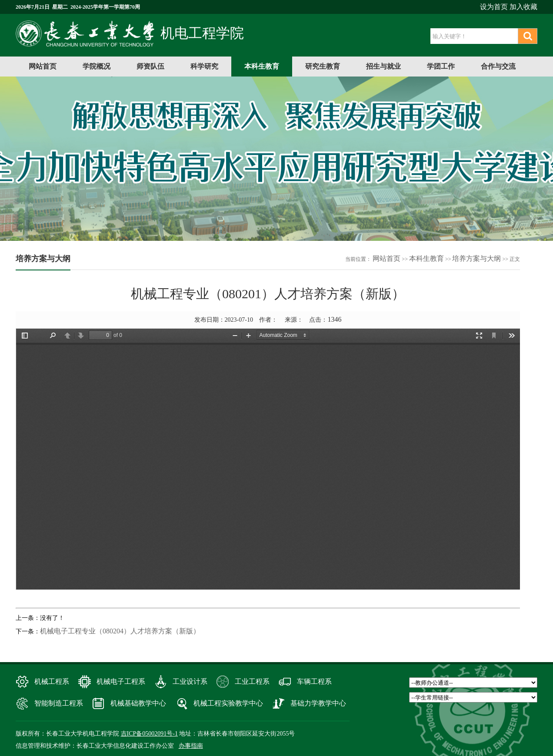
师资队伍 (150, 66)
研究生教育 (323, 66)
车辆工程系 (314, 681)
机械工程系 (52, 681)
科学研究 (204, 66)
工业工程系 (252, 681)
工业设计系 (190, 681)
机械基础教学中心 (138, 703)
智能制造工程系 (59, 703)
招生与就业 (383, 66)
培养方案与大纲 (476, 258)
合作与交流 (498, 66)
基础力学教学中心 (318, 703)
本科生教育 (262, 66)
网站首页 (43, 66)
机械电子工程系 (121, 681)
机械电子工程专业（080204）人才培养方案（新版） (120, 631)
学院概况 (97, 66)
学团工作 (441, 66)
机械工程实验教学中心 (228, 703)
